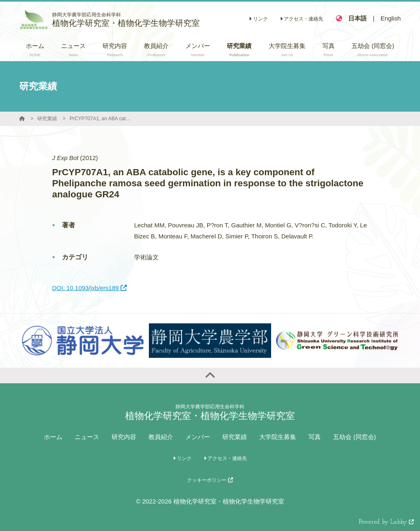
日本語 (357, 18)
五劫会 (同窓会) (354, 437)
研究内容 (124, 437)
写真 (315, 437)
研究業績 (47, 119)
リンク (258, 19)
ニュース (87, 437)
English (391, 18)
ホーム (53, 437)
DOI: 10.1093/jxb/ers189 (89, 288)
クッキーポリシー (210, 480)
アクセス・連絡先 (302, 19)
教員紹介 (161, 437)
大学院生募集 (278, 437)
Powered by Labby (386, 522)
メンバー (198, 437)
